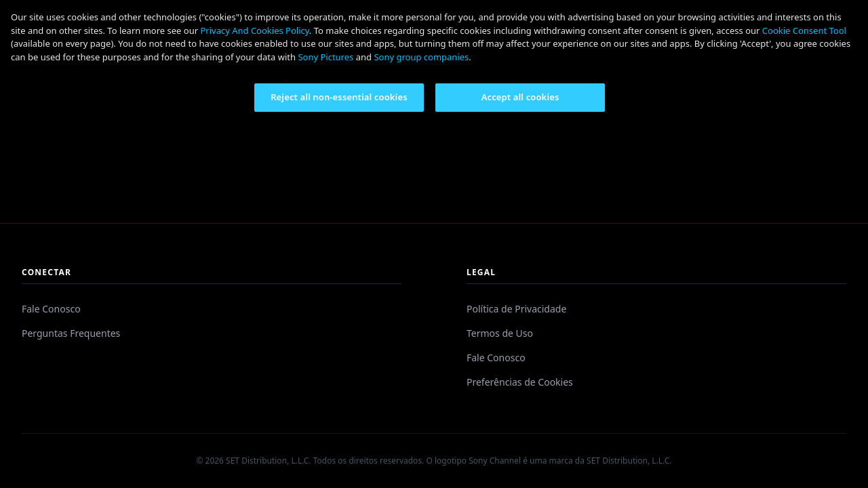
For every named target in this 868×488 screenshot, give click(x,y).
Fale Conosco (51, 309)
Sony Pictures (325, 57)
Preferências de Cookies (520, 382)
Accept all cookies (520, 97)
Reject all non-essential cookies (339, 97)
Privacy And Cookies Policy (254, 30)
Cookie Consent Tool (804, 30)
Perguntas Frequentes (71, 333)
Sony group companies (421, 57)
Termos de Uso (500, 333)
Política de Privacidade (516, 309)
